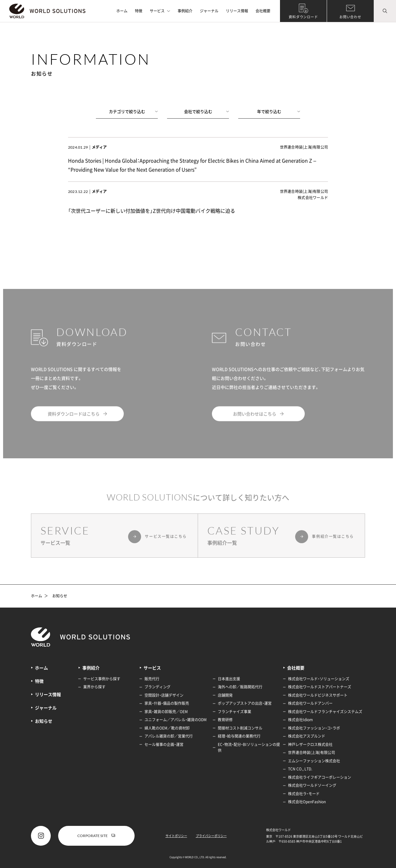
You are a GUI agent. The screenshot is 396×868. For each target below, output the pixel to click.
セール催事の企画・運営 (164, 744)
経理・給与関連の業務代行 (239, 736)
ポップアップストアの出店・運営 (245, 703)
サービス (160, 11)
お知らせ (60, 596)
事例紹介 (185, 11)
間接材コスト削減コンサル (240, 728)
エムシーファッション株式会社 (314, 761)
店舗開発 (225, 695)
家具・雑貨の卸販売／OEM (166, 712)
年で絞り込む (279, 111)
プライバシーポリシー (211, 836)
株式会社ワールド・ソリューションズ (319, 679)
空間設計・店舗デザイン (164, 695)
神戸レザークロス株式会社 (310, 744)
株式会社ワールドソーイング (312, 785)
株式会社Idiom (300, 720)
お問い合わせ (350, 17)
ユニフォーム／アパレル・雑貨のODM (176, 720)
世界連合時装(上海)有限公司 (312, 752)
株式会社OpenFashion (307, 802)
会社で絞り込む (207, 111)
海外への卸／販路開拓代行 (240, 687)
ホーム (122, 11)
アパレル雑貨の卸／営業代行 (169, 736)
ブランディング (157, 687)
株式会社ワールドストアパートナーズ (320, 687)
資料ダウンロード (303, 17)
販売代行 (152, 679)
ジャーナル (209, 11)
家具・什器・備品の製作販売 (167, 703)
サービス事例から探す (102, 679)
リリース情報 (237, 11)
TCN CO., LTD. (300, 769)
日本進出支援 (229, 679)
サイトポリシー (176, 836)
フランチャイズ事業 (235, 712)
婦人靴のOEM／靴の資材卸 (167, 728)
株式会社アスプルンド (307, 736)
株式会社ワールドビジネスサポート (318, 695)
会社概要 (263, 11)
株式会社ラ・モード (304, 794)
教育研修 (225, 720)
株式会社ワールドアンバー (310, 703)
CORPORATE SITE (96, 836)
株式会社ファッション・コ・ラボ (314, 728)
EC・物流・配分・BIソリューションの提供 (249, 747)
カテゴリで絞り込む (133, 111)
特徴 (139, 11)
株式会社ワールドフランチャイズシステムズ (325, 712)
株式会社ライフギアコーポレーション (320, 777)
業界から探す (94, 687)
